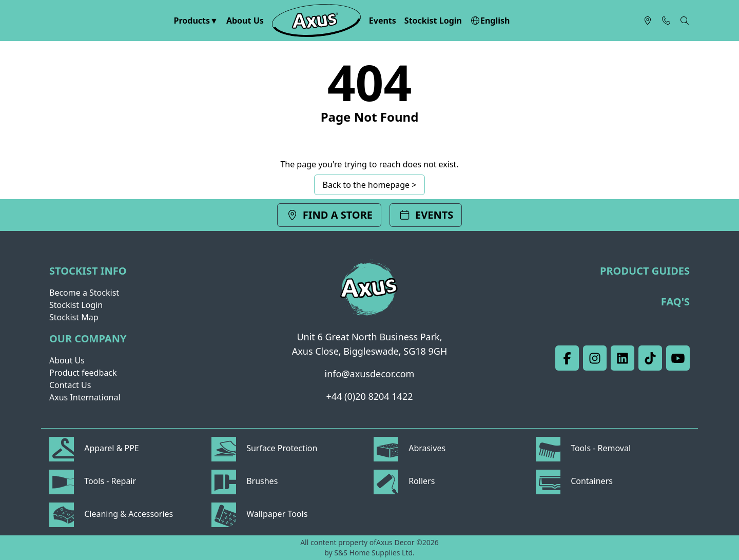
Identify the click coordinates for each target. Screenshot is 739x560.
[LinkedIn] (623, 358)
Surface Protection (264, 448)
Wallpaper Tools (259, 514)
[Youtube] (678, 358)
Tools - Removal (583, 448)
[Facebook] (567, 358)
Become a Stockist (84, 293)
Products (192, 21)
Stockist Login (433, 21)
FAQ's (675, 302)
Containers (574, 481)
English (490, 21)
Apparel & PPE (94, 448)
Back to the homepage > (370, 185)
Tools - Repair (93, 481)
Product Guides (645, 271)
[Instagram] (595, 358)
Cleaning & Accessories (111, 514)
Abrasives (410, 448)
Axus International (85, 397)
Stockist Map (74, 317)
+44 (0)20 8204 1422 (370, 396)
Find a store (329, 215)
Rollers (404, 481)
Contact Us (70, 385)
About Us (245, 21)
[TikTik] (650, 358)
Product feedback (83, 373)
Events (383, 21)
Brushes (245, 481)
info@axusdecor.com (370, 374)
